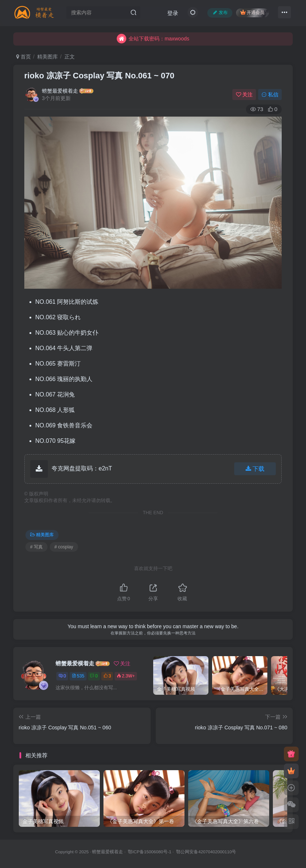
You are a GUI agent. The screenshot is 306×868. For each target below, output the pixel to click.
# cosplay (64, 547)
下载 (255, 469)
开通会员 (252, 12)
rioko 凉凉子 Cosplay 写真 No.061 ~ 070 (99, 76)
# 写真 (36, 547)
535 (78, 676)
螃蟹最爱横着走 (60, 91)
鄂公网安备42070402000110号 (206, 852)
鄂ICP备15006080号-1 (150, 852)
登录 (173, 13)
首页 (24, 57)
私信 (270, 95)
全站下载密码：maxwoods (153, 45)
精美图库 (48, 57)
